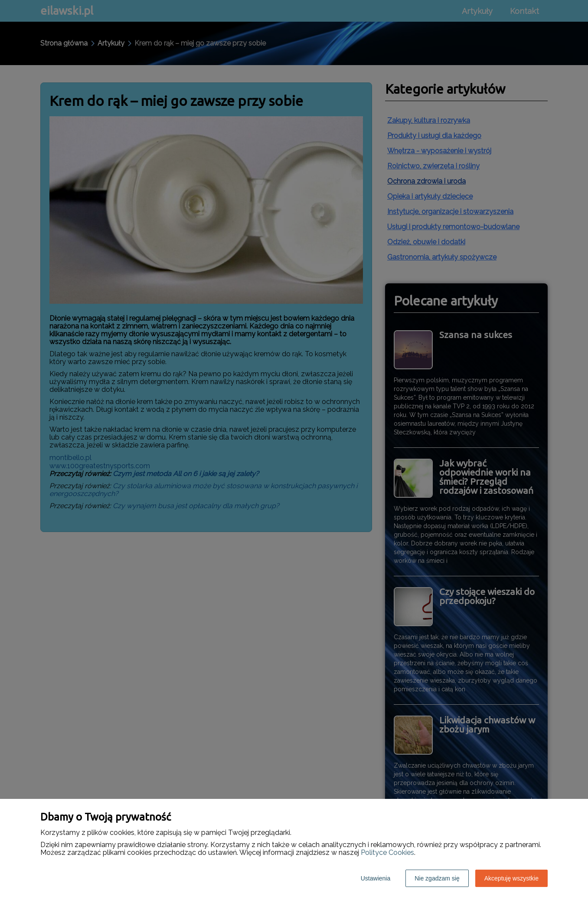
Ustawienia (376, 878)
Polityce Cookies (387, 852)
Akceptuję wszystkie (511, 878)
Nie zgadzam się (437, 878)
